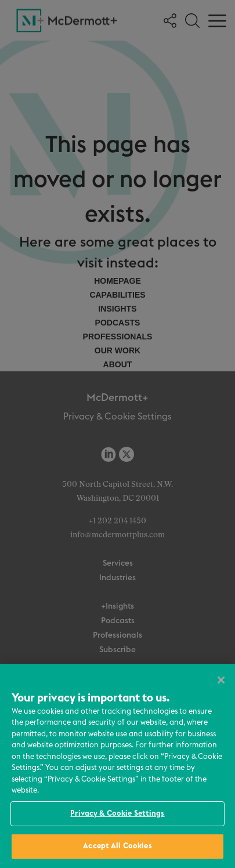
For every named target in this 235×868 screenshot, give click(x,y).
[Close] (221, 680)
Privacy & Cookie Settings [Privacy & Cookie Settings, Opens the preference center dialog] (117, 814)
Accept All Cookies (117, 846)
